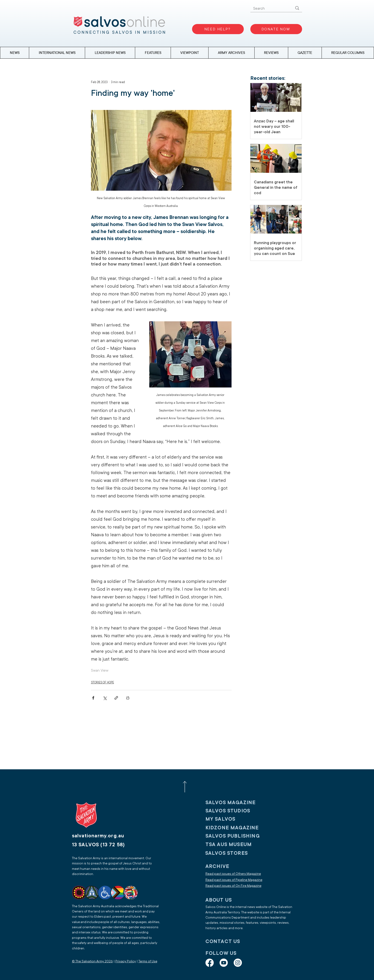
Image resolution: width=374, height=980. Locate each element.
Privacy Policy (126, 961)
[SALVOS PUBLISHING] (236, 836)
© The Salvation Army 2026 (92, 961)
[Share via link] (116, 698)
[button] (348, 53)
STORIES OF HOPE (102, 682)
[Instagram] (238, 963)
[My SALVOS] (236, 819)
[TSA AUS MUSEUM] (236, 845)
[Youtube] (224, 963)
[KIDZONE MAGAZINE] (236, 828)
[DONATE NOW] (276, 29)
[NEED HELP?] (218, 29)
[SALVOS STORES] (236, 853)
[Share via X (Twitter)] (105, 698)
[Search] (269, 9)
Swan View (100, 670)
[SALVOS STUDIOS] (236, 811)
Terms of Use (148, 961)
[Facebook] (210, 963)
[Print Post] (128, 698)
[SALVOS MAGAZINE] (236, 803)
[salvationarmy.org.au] (104, 836)
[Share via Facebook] (93, 698)
